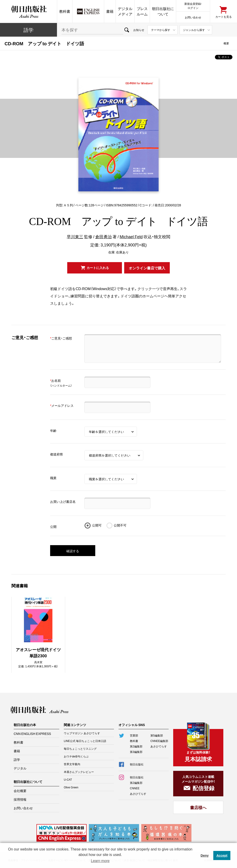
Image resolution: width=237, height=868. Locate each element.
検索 (127, 30)
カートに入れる (98, 268)
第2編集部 (136, 746)
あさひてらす (159, 746)
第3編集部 (136, 752)
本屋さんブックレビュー (79, 772)
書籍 (110, 11)
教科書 (65, 11)
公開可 (97, 525)
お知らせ (139, 30)
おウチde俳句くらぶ (76, 756)
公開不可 (120, 525)
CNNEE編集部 (159, 741)
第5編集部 (157, 735)
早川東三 (75, 237)
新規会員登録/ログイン (193, 6)
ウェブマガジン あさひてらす (82, 733)
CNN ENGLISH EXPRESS (32, 734)
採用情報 (20, 799)
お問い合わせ (193, 17)
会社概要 (20, 791)
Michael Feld (131, 237)
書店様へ (198, 807)
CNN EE (88, 11)
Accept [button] (222, 855)
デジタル (20, 768)
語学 (28, 30)
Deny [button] (205, 855)
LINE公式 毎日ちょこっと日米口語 (85, 741)
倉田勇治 (103, 237)
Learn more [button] (100, 861)
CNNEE (135, 788)
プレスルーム (142, 11)
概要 (226, 43)
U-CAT (68, 779)
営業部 (134, 735)
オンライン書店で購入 (147, 268)
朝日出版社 (28, 11)
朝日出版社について (163, 11)
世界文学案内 (72, 764)
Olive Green (71, 787)
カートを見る (224, 16)
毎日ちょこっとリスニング (80, 749)
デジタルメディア (125, 11)
